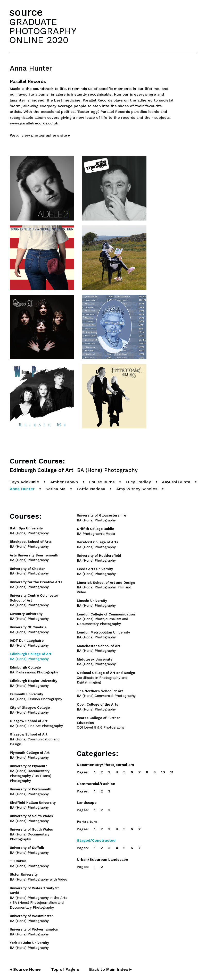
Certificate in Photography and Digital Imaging (106, 678)
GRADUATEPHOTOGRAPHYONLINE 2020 (43, 31)
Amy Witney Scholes (137, 489)
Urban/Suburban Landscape (102, 859)
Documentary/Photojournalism (105, 765)
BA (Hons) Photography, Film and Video (106, 588)
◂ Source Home (25, 969)
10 (163, 772)
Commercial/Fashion (96, 784)
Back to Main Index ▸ (110, 969)
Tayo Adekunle (24, 482)
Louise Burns (102, 482)
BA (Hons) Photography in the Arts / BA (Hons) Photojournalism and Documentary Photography (39, 898)
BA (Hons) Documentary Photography (31, 834)
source (26, 12)
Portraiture (87, 822)
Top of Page (65, 969)
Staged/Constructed (96, 840)
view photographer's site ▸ (46, 135)
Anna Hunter (22, 489)
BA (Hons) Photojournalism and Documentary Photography (106, 619)
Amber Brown (64, 482)
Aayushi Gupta (176, 482)
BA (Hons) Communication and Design (35, 739)
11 (172, 772)
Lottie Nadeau (91, 489)
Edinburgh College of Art (74, 470)
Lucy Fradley (138, 482)
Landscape (87, 802)
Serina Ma (56, 489)
